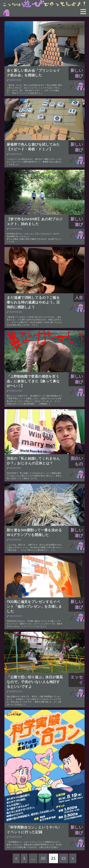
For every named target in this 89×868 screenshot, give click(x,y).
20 (43, 858)
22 (64, 858)
